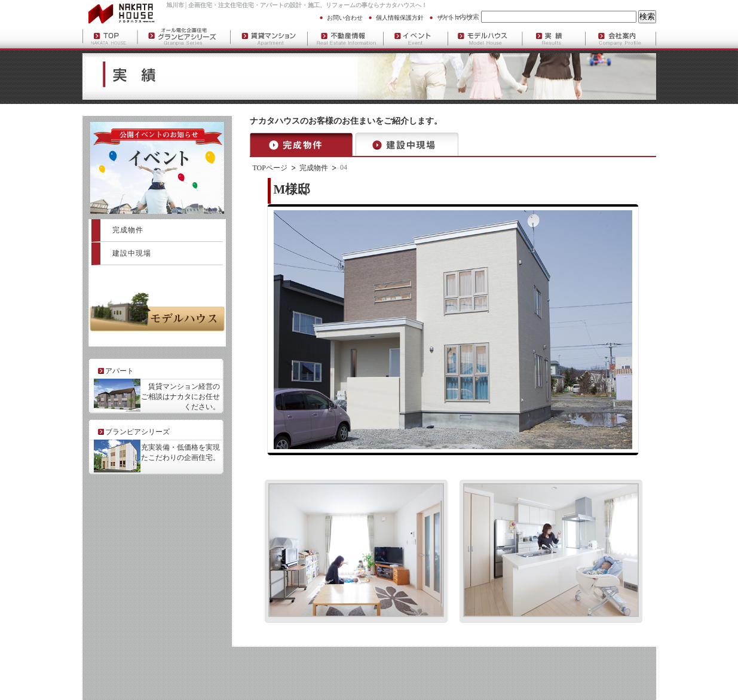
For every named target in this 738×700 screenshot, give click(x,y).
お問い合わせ (345, 18)
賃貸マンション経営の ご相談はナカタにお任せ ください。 (180, 397)
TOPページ (270, 168)
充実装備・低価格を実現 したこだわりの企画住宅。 (177, 452)
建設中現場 (132, 253)
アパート (272, 5)
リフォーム (341, 5)
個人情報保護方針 (400, 18)
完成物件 (314, 168)
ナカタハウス (397, 5)
